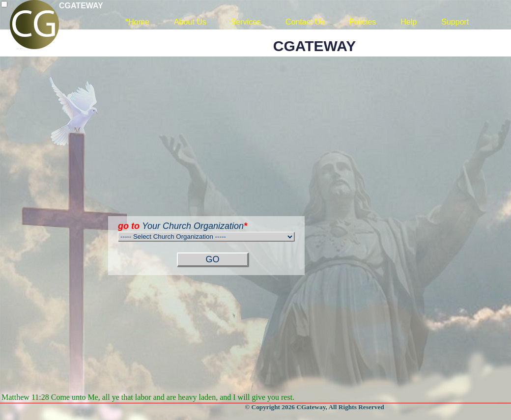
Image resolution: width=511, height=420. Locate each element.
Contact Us (305, 22)
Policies (362, 22)
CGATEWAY (81, 6)
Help (409, 22)
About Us (190, 22)
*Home (137, 22)
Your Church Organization (183, 226)
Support (455, 22)
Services (246, 22)
